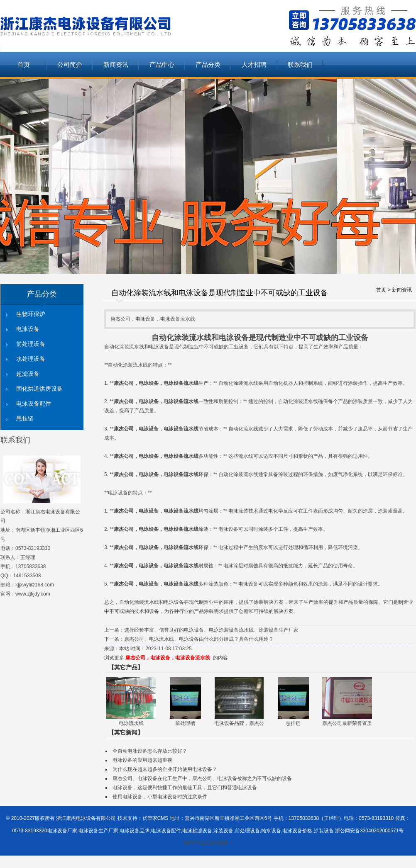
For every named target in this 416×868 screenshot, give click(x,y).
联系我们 (300, 65)
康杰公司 (124, 383)
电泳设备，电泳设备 (161, 383)
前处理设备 (31, 344)
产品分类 (208, 65)
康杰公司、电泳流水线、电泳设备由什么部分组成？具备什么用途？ (199, 639)
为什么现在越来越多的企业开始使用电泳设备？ (165, 769)
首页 (24, 65)
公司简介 (70, 65)
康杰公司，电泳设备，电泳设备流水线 (168, 658)
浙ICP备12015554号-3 (208, 843)
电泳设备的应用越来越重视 (142, 760)
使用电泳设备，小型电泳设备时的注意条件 (160, 797)
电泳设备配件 (34, 404)
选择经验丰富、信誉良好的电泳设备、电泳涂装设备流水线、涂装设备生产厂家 (211, 630)
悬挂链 (25, 419)
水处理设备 (31, 359)
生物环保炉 (31, 314)
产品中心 (162, 65)
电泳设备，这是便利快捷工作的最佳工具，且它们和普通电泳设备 (185, 788)
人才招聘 (254, 65)
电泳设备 (28, 329)
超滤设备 (28, 374)
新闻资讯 (116, 65)
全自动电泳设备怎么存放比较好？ (150, 751)
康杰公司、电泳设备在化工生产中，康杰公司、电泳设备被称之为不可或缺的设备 (202, 778)
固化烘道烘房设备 (39, 389)
